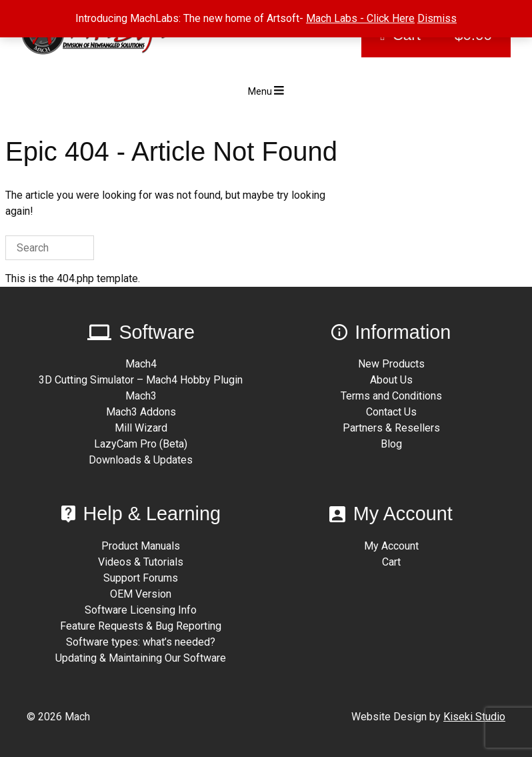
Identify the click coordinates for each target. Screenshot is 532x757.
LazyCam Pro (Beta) (141, 444)
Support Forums (141, 578)
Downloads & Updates (141, 460)
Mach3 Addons (141, 412)
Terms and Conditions (391, 396)
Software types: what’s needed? (141, 642)
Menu (266, 91)
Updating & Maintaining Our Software (141, 658)
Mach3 (141, 396)
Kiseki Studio (474, 717)
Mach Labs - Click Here (360, 18)
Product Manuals (141, 546)
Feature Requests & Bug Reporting (141, 626)
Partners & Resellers (391, 428)
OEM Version (141, 594)
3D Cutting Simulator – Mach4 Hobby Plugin (141, 380)
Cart (391, 562)
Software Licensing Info (141, 610)
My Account (391, 546)
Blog (391, 444)
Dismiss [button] (437, 18)
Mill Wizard (141, 428)
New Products (391, 364)
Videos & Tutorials (141, 562)
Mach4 (141, 364)
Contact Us (391, 412)
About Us (391, 380)
